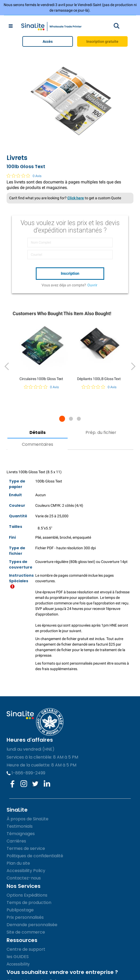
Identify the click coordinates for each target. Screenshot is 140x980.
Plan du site (18, 863)
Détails (37, 432)
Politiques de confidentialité (35, 856)
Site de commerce (26, 932)
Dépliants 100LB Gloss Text (99, 379)
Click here (76, 198)
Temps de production (29, 903)
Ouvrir (92, 285)
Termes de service (26, 848)
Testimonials (20, 826)
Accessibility (18, 964)
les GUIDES (18, 957)
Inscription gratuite (102, 41)
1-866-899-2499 (26, 773)
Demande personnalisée (32, 925)
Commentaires (37, 444)
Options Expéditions (27, 895)
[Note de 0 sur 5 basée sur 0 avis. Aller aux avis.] (24, 176)
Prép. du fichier (101, 432)
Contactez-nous (24, 878)
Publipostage (20, 910)
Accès (48, 41)
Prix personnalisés (25, 917)
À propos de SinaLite (27, 819)
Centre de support (26, 949)
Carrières (16, 841)
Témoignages (21, 834)
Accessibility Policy (26, 871)
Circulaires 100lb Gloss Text (41, 379)
